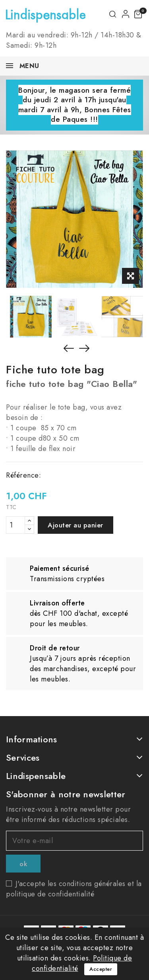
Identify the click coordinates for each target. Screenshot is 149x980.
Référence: (23, 475)
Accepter (101, 969)
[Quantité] (15, 525)
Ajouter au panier (75, 525)
